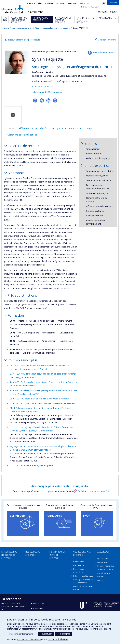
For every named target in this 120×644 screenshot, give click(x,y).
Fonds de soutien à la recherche (83, 588)
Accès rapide (103, 552)
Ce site (84, 7)
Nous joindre (80, 486)
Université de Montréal (12, 9)
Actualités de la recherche (104, 575)
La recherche (35, 12)
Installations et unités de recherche (57, 555)
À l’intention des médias (104, 53)
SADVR (79, 491)
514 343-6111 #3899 (43, 87)
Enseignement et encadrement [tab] (67, 128)
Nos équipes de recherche (22, 28)
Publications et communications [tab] (22, 135)
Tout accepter (64, 634)
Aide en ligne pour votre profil (50, 486)
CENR (107, 491)
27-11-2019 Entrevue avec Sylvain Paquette (32, 465)
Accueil (6, 28)
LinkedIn (48, 100)
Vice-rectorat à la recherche (82, 553)
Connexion (71, 3)
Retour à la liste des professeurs (24, 40)
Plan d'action (79, 565)
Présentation (79, 562)
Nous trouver (103, 562)
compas (101, 580)
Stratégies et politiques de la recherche (83, 581)
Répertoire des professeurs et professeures (53, 28)
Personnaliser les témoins (22, 634)
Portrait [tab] (10, 128)
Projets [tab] (91, 128)
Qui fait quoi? (39, 604)
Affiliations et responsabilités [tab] (33, 128)
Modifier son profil (107, 40)
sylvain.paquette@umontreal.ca (47, 92)
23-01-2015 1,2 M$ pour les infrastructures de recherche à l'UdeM (42, 403)
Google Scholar (55, 100)
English (113, 12)
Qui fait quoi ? (103, 558)
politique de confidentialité (29, 639)
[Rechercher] (104, 3)
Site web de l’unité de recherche (42, 100)
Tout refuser (46, 634)
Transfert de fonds (106, 570)
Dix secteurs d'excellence (79, 571)
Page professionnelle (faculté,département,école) (35, 100)
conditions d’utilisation (58, 639)
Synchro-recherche (106, 566)
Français (102, 12)
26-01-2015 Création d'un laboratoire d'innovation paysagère (40, 399)
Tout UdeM (94, 7)
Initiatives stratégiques (83, 576)
